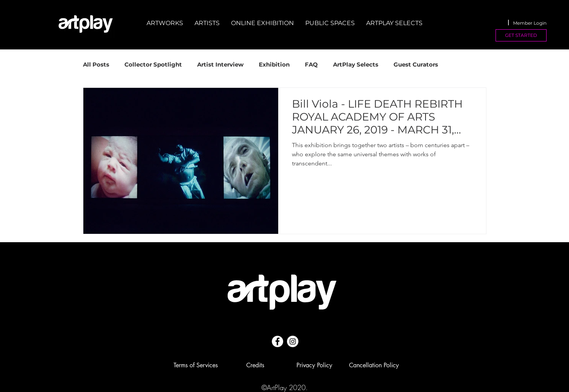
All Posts (96, 65)
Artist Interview (220, 65)
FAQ (311, 65)
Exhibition (274, 65)
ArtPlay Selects (356, 65)
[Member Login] (530, 23)
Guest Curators (416, 65)
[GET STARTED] (521, 35)
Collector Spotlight (153, 65)
